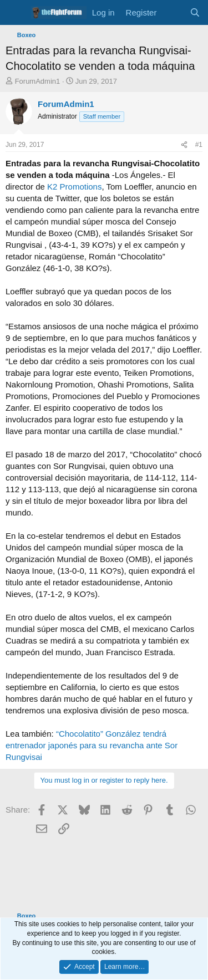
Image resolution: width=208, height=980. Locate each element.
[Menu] (15, 13)
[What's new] (173, 12)
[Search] (195, 12)
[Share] (184, 145)
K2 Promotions (74, 187)
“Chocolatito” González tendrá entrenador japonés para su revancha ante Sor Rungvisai (92, 745)
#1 (199, 145)
